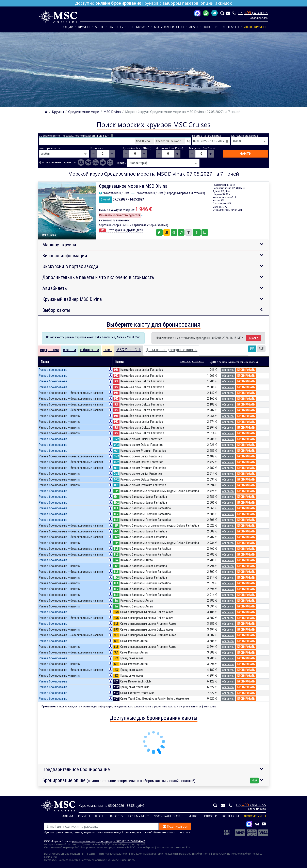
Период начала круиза (206, 136)
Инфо (193, 27)
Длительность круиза (244, 136)
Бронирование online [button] (150, 781)
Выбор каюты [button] (56, 310)
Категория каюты (50, 148)
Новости (210, 27)
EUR (252, 349)
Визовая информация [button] (65, 256)
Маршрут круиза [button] (59, 245)
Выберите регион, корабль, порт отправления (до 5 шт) (76, 136)
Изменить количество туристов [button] (120, 215)
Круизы (84, 27)
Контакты (231, 27)
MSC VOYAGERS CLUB (169, 27)
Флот (99, 27)
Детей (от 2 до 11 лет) (169, 148)
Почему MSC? (139, 27)
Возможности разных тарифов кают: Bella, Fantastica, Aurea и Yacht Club (93, 337)
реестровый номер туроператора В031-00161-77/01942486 (109, 841)
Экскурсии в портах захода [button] (70, 266)
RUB (261, 349)
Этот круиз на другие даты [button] (121, 230)
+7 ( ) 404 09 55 (253, 13)
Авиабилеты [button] (55, 288)
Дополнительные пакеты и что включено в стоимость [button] (98, 277)
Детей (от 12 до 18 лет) (137, 148)
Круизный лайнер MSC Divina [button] (72, 299)
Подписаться (175, 826)
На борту (116, 27)
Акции (68, 27)
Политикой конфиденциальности (114, 860)
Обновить (253, 338)
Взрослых (97, 148)
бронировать (246, 370)
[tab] (49, 351)
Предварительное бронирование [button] (76, 769)
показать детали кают (192, 361)
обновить (228, 370)
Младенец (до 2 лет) (202, 148)
